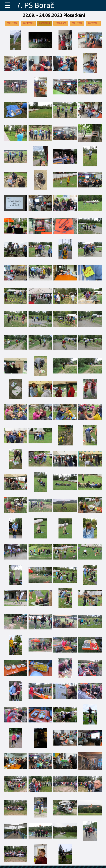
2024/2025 (28, 23)
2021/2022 (77, 23)
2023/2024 (44, 23)
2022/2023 (61, 23)
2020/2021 (93, 23)
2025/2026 (12, 23)
